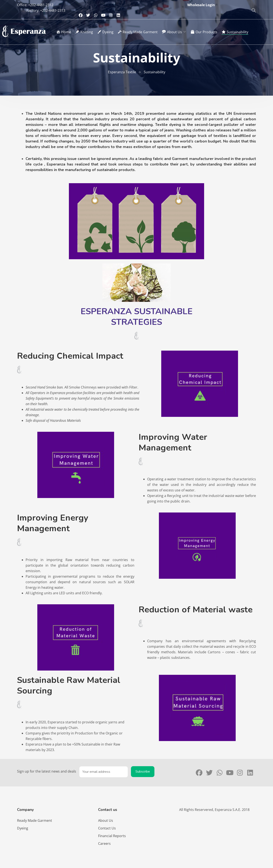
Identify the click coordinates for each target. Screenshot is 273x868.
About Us (106, 820)
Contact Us (107, 828)
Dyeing (23, 828)
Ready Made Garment (35, 820)
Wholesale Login (201, 5)
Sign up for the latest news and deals (47, 771)
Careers (104, 844)
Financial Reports (112, 836)
